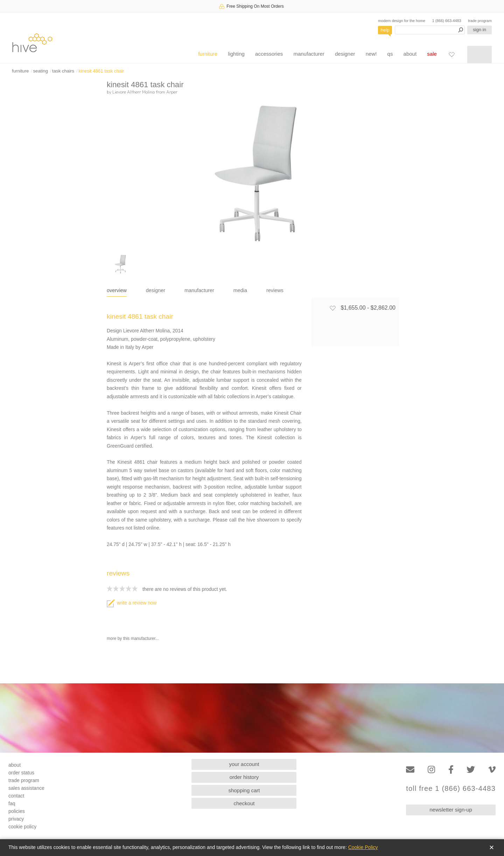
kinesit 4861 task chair (101, 71)
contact (16, 796)
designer (345, 54)
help (385, 30)
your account (244, 764)
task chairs (63, 71)
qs (390, 54)
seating (40, 71)
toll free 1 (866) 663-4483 (451, 789)
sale (432, 54)
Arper (172, 92)
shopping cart (244, 790)
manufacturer (309, 54)
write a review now (132, 603)
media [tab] (240, 290)
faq (12, 803)
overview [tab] (117, 290)
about (410, 54)
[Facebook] (451, 770)
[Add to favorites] (332, 308)
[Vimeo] (492, 770)
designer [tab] (156, 290)
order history (244, 777)
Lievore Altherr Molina (134, 92)
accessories (269, 54)
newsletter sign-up (451, 810)
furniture (208, 54)
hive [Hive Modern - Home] (32, 43)
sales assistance (26, 788)
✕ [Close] (492, 848)
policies (17, 811)
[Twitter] (471, 770)
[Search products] (430, 30)
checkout (244, 803)
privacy (16, 819)
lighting (236, 54)
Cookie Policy (363, 847)
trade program (480, 21)
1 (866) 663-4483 (447, 21)
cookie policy (22, 827)
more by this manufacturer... (133, 638)
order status (21, 773)
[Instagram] (431, 770)
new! (371, 54)
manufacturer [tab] (199, 290)
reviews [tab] (275, 290)
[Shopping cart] (479, 55)
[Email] (410, 770)
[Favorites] (451, 54)
